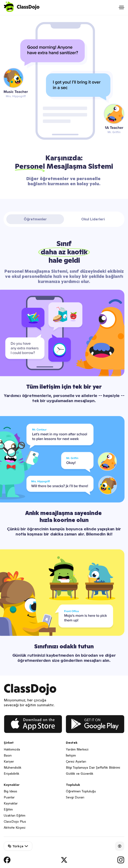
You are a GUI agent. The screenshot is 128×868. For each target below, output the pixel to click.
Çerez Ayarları (76, 761)
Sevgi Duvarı (75, 797)
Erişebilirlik (12, 774)
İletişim (71, 755)
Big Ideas (10, 791)
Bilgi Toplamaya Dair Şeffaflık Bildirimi (93, 767)
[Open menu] (121, 7)
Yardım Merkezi (77, 749)
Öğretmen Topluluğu (81, 791)
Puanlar (9, 797)
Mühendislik (13, 767)
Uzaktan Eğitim (15, 815)
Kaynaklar (11, 803)
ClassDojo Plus (15, 821)
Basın (8, 755)
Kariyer (9, 761)
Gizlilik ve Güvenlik (80, 774)
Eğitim (8, 809)
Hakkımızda (12, 749)
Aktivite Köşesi (15, 828)
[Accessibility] (120, 846)
